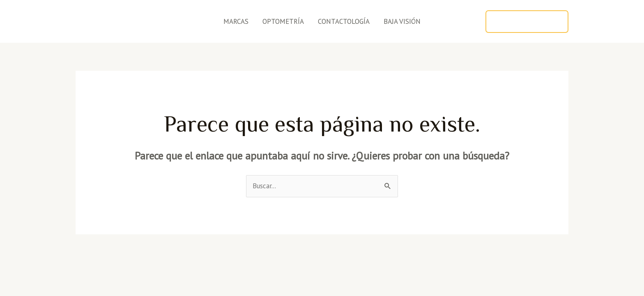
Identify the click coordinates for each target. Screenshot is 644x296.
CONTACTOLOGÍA (344, 21)
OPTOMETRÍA (283, 21)
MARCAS (236, 21)
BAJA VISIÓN (402, 21)
